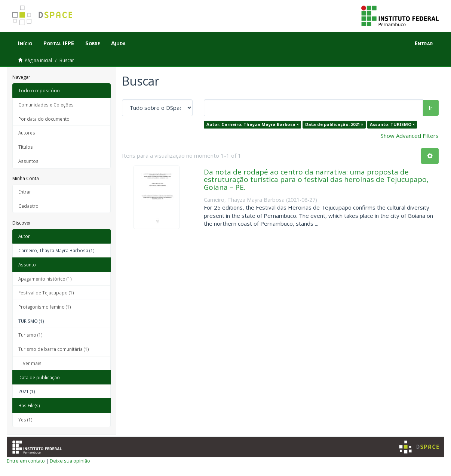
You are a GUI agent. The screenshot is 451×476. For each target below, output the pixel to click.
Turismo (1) (30, 335)
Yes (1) (25, 420)
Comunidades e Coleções (46, 105)
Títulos (26, 147)
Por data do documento (44, 119)
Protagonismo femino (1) (45, 307)
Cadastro (28, 206)
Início (25, 43)
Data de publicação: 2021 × (334, 124)
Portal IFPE (59, 43)
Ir (431, 108)
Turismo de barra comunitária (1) (54, 349)
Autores (27, 133)
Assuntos (28, 161)
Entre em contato (26, 461)
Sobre (93, 43)
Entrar (25, 192)
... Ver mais (30, 363)
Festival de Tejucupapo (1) (46, 293)
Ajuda (118, 43)
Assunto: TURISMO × (392, 124)
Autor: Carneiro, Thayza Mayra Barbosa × (253, 124)
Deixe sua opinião (70, 461)
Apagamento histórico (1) (45, 279)
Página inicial (38, 60)
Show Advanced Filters (410, 136)
